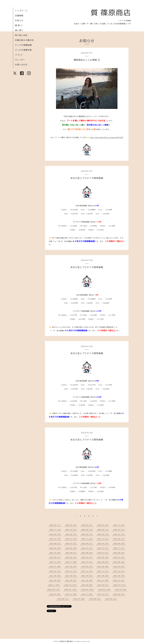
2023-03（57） (87, 557)
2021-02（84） (87, 580)
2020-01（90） (55, 594)
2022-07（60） (55, 566)
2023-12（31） (103, 548)
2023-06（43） (119, 553)
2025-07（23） (119, 530)
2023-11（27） (119, 548)
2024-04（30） (119, 544)
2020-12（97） (119, 580)
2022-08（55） (119, 562)
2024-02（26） (71, 548)
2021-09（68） (55, 576)
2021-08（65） (71, 576)
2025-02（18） (119, 534)
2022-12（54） (55, 562)
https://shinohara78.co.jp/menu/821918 (106, 137)
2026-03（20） (71, 525)
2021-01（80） (103, 580)
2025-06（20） (55, 534)
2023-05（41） (55, 557)
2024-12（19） (71, 539)
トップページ (21, 11)
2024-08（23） (55, 544)
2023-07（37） (103, 553)
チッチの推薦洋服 (23, 50)
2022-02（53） (55, 571)
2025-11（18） (55, 530)
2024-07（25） (71, 544)
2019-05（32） (111, 599)
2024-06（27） (87, 544)
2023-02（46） (103, 557)
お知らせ (19, 20)
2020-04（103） (88, 589)
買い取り (19, 30)
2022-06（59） (71, 566)
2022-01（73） (71, 571)
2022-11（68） (71, 562)
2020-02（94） (121, 589)
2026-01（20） (103, 525)
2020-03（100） (105, 589)
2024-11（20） (87, 539)
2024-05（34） (103, 544)
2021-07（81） (87, 576)
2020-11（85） (54, 585)
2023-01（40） (119, 557)
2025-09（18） (87, 530)
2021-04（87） (55, 580)
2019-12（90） (71, 594)
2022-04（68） (103, 566)
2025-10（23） (71, 530)
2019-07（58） (79, 599)
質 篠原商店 (111, 13)
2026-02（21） (87, 525)
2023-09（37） (71, 553)
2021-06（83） (103, 576)
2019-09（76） (119, 594)
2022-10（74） (87, 562)
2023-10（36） (55, 553)
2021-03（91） (71, 580)
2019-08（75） (63, 599)
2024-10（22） (103, 539)
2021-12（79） (87, 571)
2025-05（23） (71, 534)
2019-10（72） (103, 594)
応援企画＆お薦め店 (24, 40)
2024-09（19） (119, 539)
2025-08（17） (103, 530)
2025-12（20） (119, 525)
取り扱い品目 (21, 35)
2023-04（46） (71, 557)
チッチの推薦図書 (23, 45)
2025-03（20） (103, 534)
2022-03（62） (119, 566)
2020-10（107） (71, 585)
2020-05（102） (71, 589)
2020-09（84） (87, 585)
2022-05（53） (87, 566)
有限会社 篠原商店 (66, 641)
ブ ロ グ (19, 55)
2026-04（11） (55, 525)
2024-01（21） (87, 548)
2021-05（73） (119, 576)
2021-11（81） (103, 571)
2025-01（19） (55, 539)
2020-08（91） (103, 585)
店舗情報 (19, 16)
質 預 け (19, 25)
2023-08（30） (87, 553)
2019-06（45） (95, 599)
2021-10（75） (119, 571)
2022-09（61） (103, 562)
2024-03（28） (55, 548)
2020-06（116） (54, 589)
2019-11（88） (87, 594)
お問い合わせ (21, 65)
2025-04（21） (87, 534)
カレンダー (20, 60)
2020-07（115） (120, 585)
